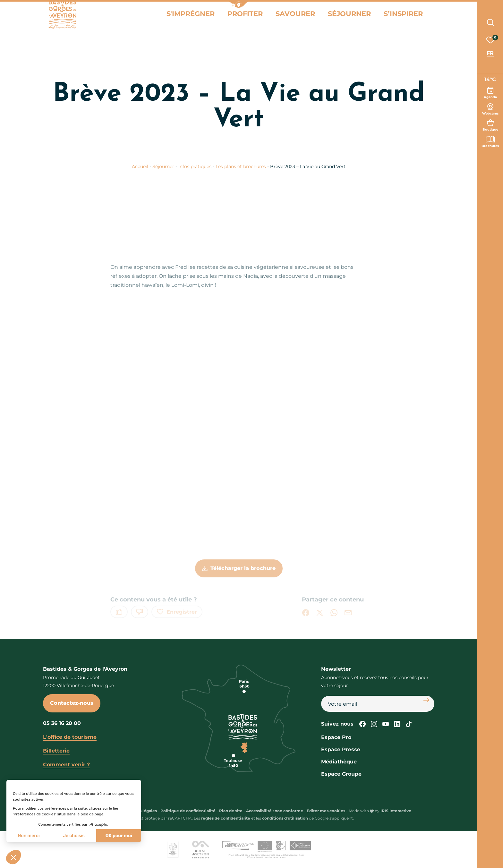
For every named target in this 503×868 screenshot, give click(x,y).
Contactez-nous (72, 703)
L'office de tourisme (70, 737)
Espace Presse (341, 749)
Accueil (140, 166)
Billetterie (56, 751)
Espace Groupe (341, 774)
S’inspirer (413, 19)
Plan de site (231, 811)
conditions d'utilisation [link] (285, 818)
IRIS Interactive (396, 811)
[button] (239, 5)
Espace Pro (336, 737)
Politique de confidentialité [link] (188, 811)
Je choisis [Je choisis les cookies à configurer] (74, 836)
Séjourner (368, 19)
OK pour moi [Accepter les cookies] (119, 836)
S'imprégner (236, 19)
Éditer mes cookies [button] (326, 811)
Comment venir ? (66, 765)
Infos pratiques (196, 166)
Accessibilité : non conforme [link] (275, 811)
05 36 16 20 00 (62, 723)
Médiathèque (339, 762)
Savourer (323, 19)
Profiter (281, 19)
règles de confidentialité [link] (226, 818)
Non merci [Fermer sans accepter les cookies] (29, 836)
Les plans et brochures (241, 166)
